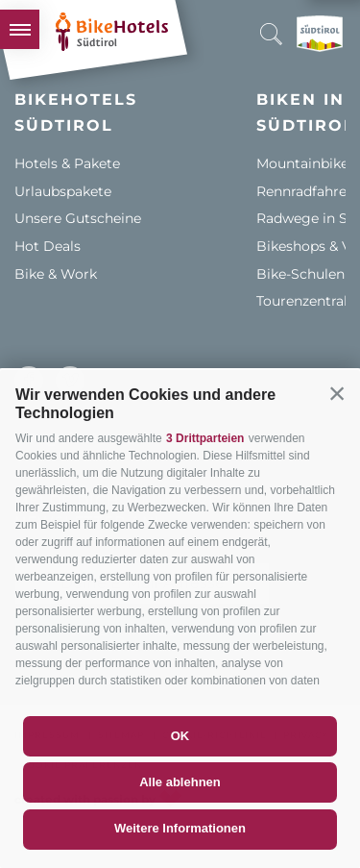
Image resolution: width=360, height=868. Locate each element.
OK (180, 736)
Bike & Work (56, 274)
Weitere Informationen (180, 828)
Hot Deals (48, 246)
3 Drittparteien (205, 438)
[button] (337, 393)
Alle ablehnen (180, 782)
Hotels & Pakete (67, 163)
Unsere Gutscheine (78, 218)
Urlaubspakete (63, 191)
